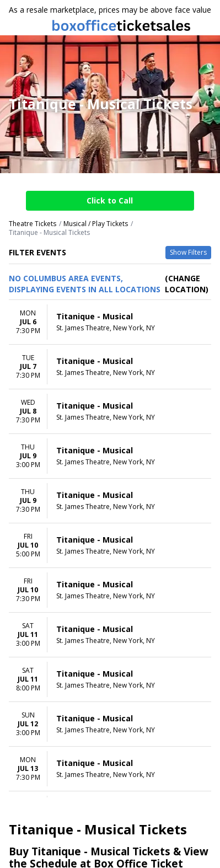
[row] (110, 322)
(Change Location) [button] (187, 284)
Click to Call (110, 200)
